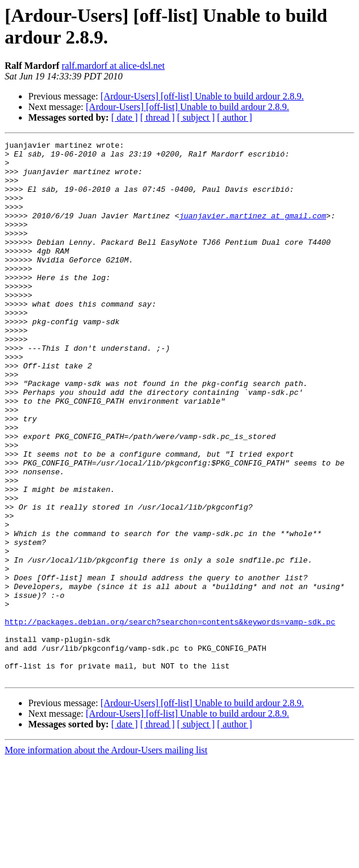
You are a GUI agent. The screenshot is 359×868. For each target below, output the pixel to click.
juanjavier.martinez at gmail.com (252, 231)
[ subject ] (196, 117)
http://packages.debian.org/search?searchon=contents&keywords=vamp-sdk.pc (170, 719)
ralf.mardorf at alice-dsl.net (113, 66)
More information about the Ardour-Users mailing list (106, 858)
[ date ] (124, 117)
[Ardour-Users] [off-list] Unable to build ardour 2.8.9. (202, 96)
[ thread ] (157, 117)
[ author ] (235, 117)
